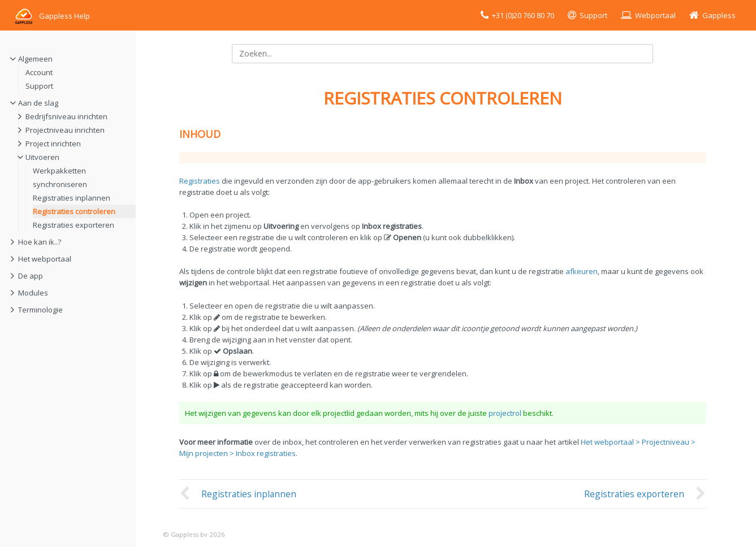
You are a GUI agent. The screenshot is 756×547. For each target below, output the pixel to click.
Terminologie (40, 310)
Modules (33, 293)
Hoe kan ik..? (40, 242)
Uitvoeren (42, 157)
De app (31, 276)
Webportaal (655, 15)
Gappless (719, 15)
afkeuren (582, 271)
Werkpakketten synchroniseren (60, 177)
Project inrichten (53, 144)
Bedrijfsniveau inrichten (66, 116)
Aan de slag (38, 103)
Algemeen (35, 59)
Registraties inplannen (72, 198)
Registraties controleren (74, 211)
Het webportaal (45, 259)
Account (39, 72)
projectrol (505, 413)
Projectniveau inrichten (65, 130)
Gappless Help (52, 16)
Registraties (200, 181)
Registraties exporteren (74, 225)
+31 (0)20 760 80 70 (523, 15)
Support (593, 15)
